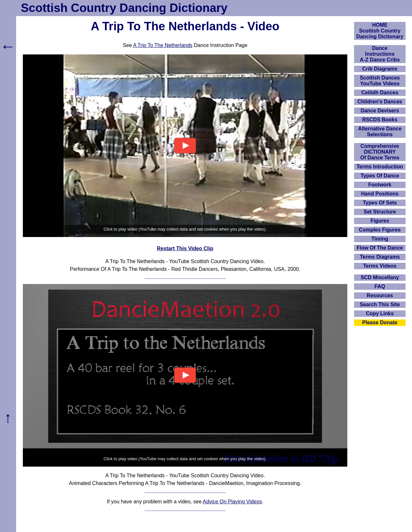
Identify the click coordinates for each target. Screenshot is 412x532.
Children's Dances (380, 102)
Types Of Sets (380, 203)
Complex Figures (380, 230)
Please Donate (380, 323)
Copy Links (380, 313)
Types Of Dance (380, 176)
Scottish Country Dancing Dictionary (124, 8)
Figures (380, 221)
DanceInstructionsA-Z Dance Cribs (380, 54)
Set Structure (380, 212)
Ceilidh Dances (380, 93)
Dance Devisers (380, 111)
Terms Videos (380, 266)
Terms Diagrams (380, 257)
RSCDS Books (380, 120)
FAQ (380, 286)
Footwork (380, 185)
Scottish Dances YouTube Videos (380, 81)
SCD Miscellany (380, 277)
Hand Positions (380, 194)
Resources (380, 295)
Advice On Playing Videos (232, 502)
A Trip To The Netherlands (163, 45)
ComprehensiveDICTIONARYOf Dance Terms (380, 152)
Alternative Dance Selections (380, 132)
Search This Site (380, 304)
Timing (380, 239)
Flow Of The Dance (380, 248)
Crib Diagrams (380, 69)
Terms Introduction (380, 167)
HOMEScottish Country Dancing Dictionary (380, 31)
